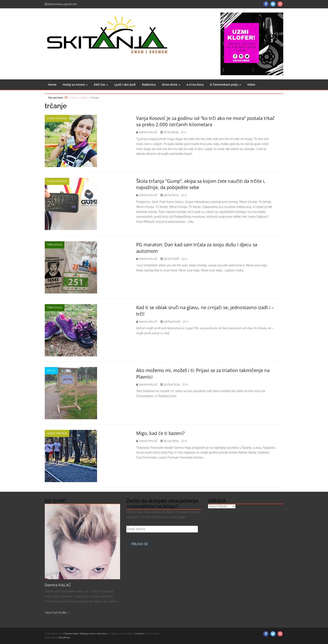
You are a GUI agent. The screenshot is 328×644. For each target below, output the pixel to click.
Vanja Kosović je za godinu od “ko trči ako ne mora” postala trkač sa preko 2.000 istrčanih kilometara (205, 121)
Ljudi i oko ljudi (125, 84)
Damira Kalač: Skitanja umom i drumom (86, 634)
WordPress (64, 638)
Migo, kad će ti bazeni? (160, 433)
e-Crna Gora (195, 84)
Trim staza (55, 245)
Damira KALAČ (58, 585)
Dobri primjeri (57, 118)
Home (52, 84)
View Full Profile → (58, 613)
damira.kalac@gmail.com (62, 4)
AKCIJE (51, 370)
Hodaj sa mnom (75, 84)
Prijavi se (140, 544)
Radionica (149, 84)
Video (251, 84)
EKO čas (101, 84)
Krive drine (171, 84)
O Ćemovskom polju (225, 84)
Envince (139, 634)
